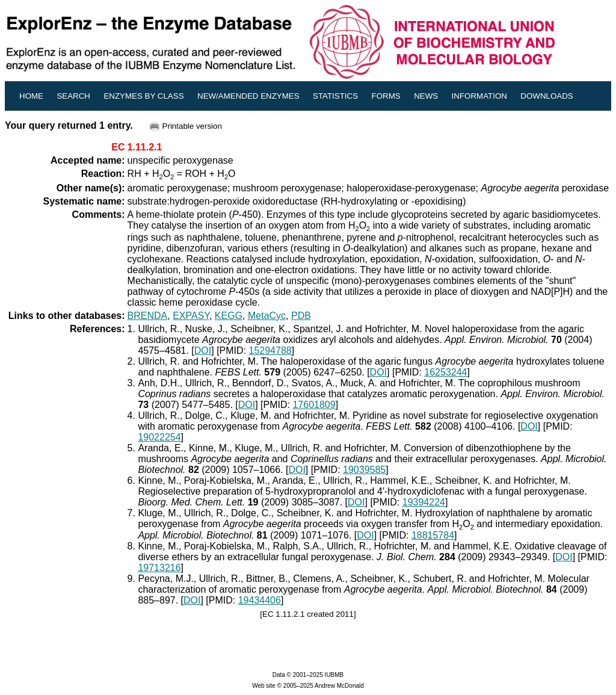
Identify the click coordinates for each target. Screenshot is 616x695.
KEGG (229, 316)
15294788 (270, 351)
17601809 (314, 405)
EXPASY (191, 316)
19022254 (159, 437)
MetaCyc (267, 316)
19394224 (424, 502)
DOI (203, 351)
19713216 (159, 568)
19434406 (260, 600)
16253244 (445, 372)
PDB (301, 316)
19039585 (364, 470)
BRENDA (148, 316)
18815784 (433, 535)
